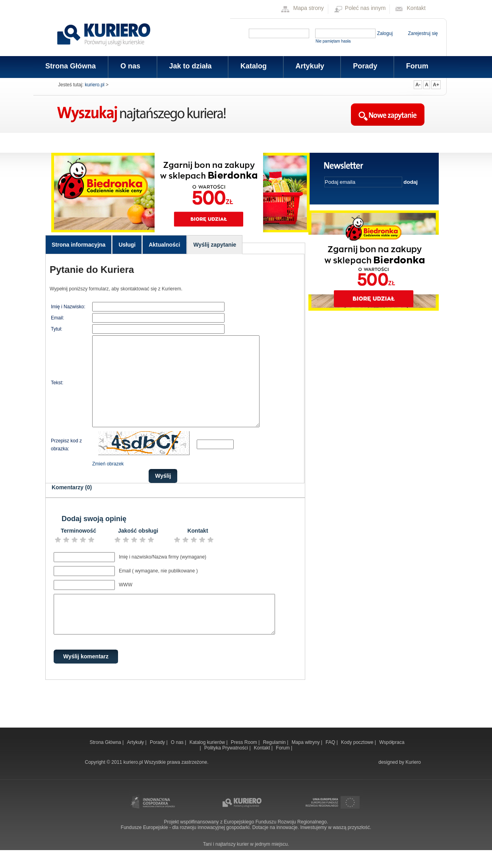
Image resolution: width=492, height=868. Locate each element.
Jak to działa (190, 66)
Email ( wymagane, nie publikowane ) (158, 589)
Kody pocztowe (358, 760)
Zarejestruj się (423, 33)
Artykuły (309, 66)
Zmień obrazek (108, 482)
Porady (364, 66)
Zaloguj (385, 33)
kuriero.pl (94, 85)
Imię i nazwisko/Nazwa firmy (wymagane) (163, 575)
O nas (130, 66)
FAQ (331, 760)
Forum (417, 66)
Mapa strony (309, 8)
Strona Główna (71, 66)
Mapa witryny (306, 760)
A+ (436, 85)
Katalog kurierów (208, 760)
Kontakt (416, 8)
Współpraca (392, 760)
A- (418, 85)
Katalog (253, 66)
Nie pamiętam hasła (333, 41)
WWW (126, 603)
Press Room (245, 760)
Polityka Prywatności (227, 766)
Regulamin (275, 760)
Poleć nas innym (365, 8)
